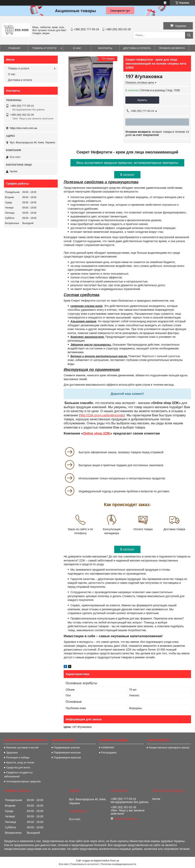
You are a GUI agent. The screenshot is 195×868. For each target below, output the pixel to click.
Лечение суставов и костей (22, 748)
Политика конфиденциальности (118, 864)
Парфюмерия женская (67, 752)
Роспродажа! (109, 752)
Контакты (105, 48)
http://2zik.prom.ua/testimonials (102, 415)
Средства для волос (18, 767)
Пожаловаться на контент (85, 864)
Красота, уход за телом (20, 762)
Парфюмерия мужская (67, 757)
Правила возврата (172, 48)
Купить (142, 100)
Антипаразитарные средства (23, 781)
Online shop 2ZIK (97, 433)
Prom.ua (115, 861)
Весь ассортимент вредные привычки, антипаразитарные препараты (127, 163)
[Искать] (189, 35)
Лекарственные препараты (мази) (169, 748)
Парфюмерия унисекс (67, 748)
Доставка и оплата (137, 48)
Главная (14, 48)
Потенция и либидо (18, 757)
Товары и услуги (44, 48)
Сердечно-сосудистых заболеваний (18, 774)
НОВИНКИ (108, 748)
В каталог (127, 175)
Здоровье (12, 752)
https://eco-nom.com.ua (23, 128)
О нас (77, 48)
